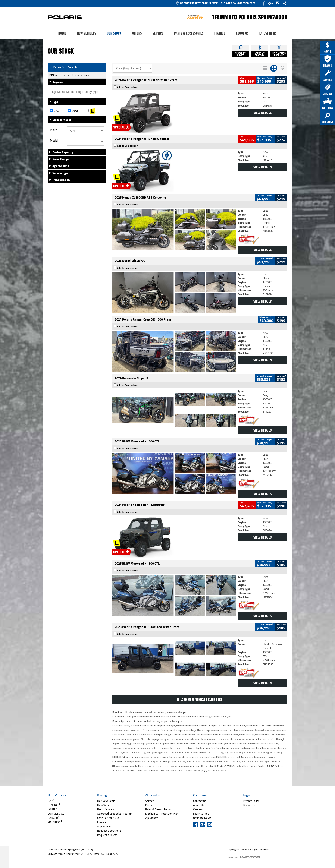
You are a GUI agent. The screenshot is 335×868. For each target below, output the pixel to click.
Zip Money (151, 818)
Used (73, 111)
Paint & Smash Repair (158, 809)
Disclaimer (249, 805)
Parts (149, 805)
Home (62, 33)
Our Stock (114, 34)
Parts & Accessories (189, 33)
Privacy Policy (251, 801)
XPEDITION (55, 822)
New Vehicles (87, 33)
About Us (242, 33)
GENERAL (54, 805)
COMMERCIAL (56, 814)
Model (54, 141)
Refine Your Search (63, 67)
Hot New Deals (106, 801)
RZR (51, 801)
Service (158, 33)
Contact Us (200, 801)
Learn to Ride (201, 814)
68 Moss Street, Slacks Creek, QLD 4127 (204, 3)
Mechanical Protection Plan (162, 814)
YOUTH (53, 809)
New (55, 111)
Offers (137, 33)
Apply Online (105, 826)
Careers (198, 809)
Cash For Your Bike (108, 818)
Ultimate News (202, 818)
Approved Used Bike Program (115, 814)
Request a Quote (107, 835)
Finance (220, 33)
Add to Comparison (128, 87)
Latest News (268, 33)
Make (54, 130)
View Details (263, 113)
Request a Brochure (109, 831)
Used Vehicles (106, 809)
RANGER (53, 818)
